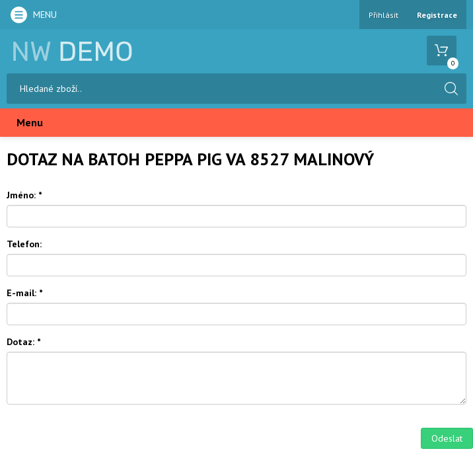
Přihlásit (383, 15)
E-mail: (24, 293)
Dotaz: (23, 342)
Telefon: (24, 244)
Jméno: (24, 195)
